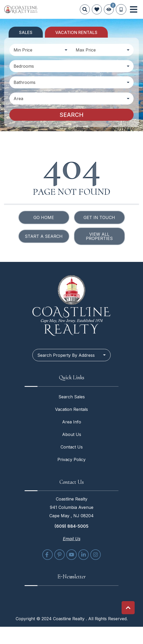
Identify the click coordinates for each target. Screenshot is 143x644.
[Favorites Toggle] (97, 9)
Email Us (72, 539)
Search (71, 115)
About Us (72, 434)
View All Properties (99, 236)
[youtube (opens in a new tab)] (71, 555)
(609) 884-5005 (71, 526)
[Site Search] (85, 9)
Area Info (72, 422)
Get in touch (99, 217)
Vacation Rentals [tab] (76, 32)
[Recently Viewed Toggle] (109, 9)
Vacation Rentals (71, 409)
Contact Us (72, 447)
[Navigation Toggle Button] (134, 9)
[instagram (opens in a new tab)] (96, 555)
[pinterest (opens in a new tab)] (59, 555)
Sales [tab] (26, 32)
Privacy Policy (71, 459)
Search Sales (72, 397)
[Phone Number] (121, 9)
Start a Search (44, 236)
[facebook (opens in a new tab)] (47, 555)
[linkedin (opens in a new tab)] (84, 555)
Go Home (44, 217)
